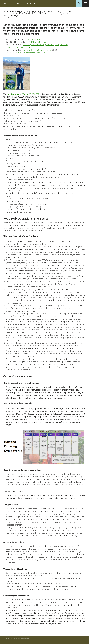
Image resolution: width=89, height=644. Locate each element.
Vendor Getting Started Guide (37, 50)
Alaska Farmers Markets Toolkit (19, 3)
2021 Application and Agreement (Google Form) (46, 45)
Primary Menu (86, 3)
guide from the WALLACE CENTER (23, 94)
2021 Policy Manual (32, 39)
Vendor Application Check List (22, 47)
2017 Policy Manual (38, 42)
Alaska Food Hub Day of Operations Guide (25, 53)
